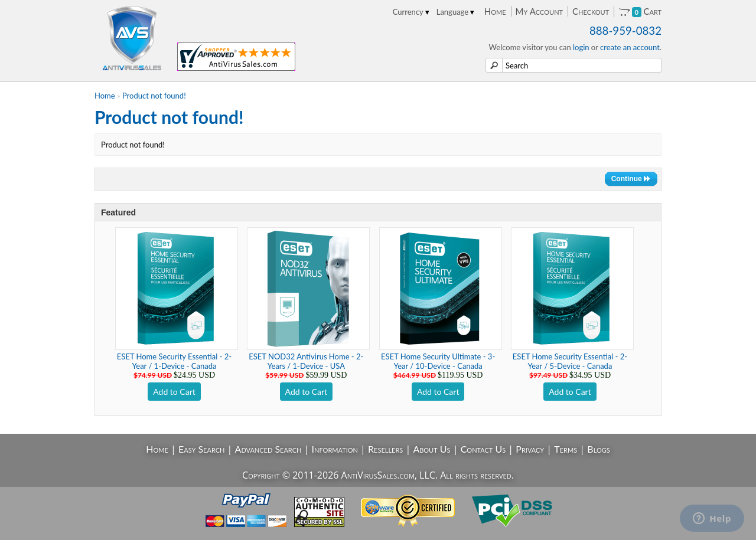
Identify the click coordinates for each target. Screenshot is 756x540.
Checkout (591, 11)
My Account (539, 11)
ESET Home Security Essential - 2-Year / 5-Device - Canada (570, 361)
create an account (630, 47)
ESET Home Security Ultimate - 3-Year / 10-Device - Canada (438, 361)
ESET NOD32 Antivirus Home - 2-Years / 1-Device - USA (306, 361)
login (581, 47)
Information (335, 449)
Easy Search (202, 449)
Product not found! (154, 96)
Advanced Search (268, 449)
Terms (566, 449)
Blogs (598, 449)
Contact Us (483, 449)
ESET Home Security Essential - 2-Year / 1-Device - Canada (174, 361)
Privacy (530, 449)
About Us (431, 449)
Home (495, 11)
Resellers (385, 449)
